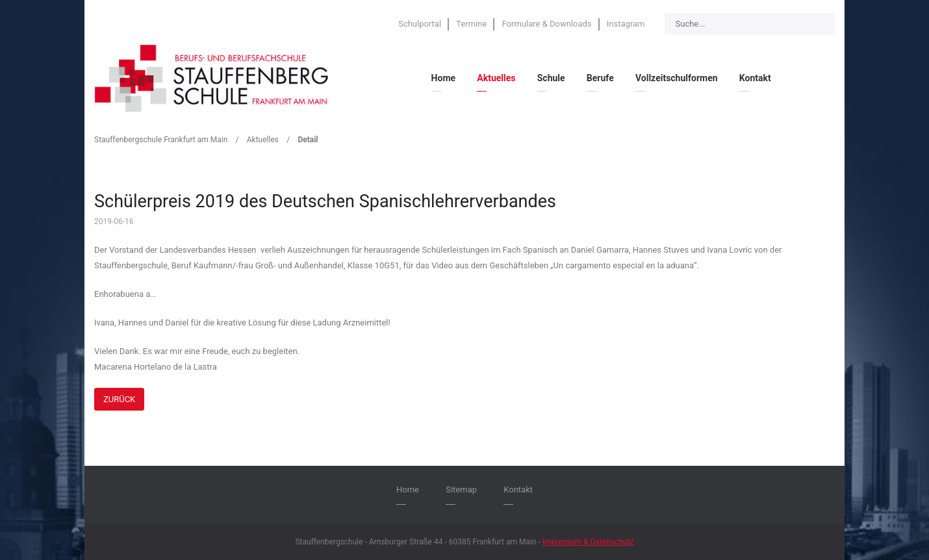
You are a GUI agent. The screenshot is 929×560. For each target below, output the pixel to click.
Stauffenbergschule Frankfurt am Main (161, 140)
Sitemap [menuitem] (461, 490)
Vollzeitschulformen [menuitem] (677, 78)
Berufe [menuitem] (600, 78)
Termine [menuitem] (471, 24)
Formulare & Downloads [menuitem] (547, 24)
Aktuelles (263, 140)
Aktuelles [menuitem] (496, 78)
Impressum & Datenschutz (588, 542)
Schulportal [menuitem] (420, 24)
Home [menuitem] (443, 78)
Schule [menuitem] (551, 78)
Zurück (119, 399)
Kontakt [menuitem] (755, 78)
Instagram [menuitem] (626, 24)
